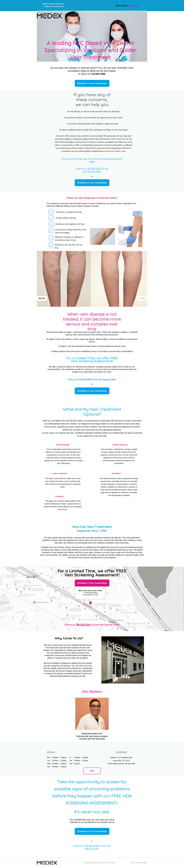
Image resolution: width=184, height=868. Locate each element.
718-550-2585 (83, 625)
